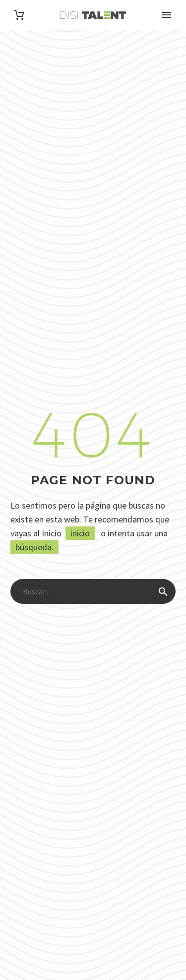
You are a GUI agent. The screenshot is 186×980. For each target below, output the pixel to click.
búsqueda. (34, 547)
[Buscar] (93, 591)
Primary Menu (167, 15)
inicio (80, 533)
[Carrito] (19, 15)
